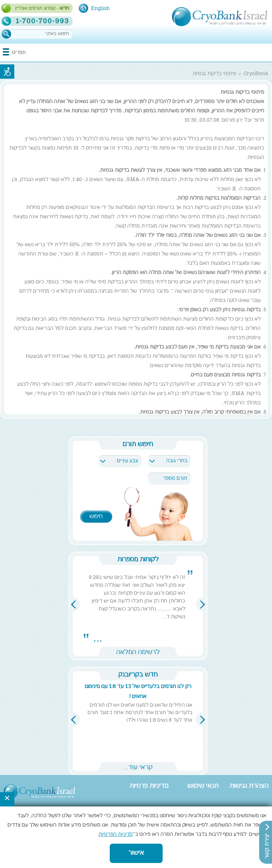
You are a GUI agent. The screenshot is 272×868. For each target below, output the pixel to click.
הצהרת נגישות (249, 786)
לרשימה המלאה (138, 651)
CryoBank (256, 74)
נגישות (7, 72)
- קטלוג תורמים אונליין (42, 9)
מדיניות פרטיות (149, 786)
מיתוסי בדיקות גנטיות (214, 74)
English (100, 9)
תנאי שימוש (203, 786)
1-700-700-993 (42, 21)
